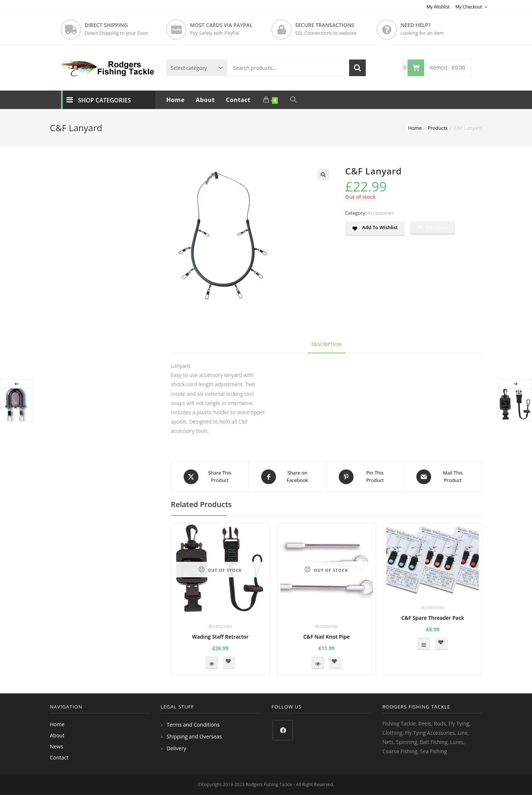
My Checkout (471, 7)
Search (357, 68)
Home (57, 724)
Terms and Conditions (193, 725)
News (57, 746)
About (57, 735)
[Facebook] (283, 730)
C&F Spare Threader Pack (433, 618)
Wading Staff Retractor (220, 637)
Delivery (176, 748)
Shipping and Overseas (194, 736)
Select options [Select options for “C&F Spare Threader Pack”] (424, 644)
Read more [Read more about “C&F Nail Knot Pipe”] (318, 663)
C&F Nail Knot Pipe (327, 637)
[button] (323, 174)
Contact (59, 757)
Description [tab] (327, 344)
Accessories (381, 213)
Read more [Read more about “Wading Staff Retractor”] (212, 663)
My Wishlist (438, 7)
